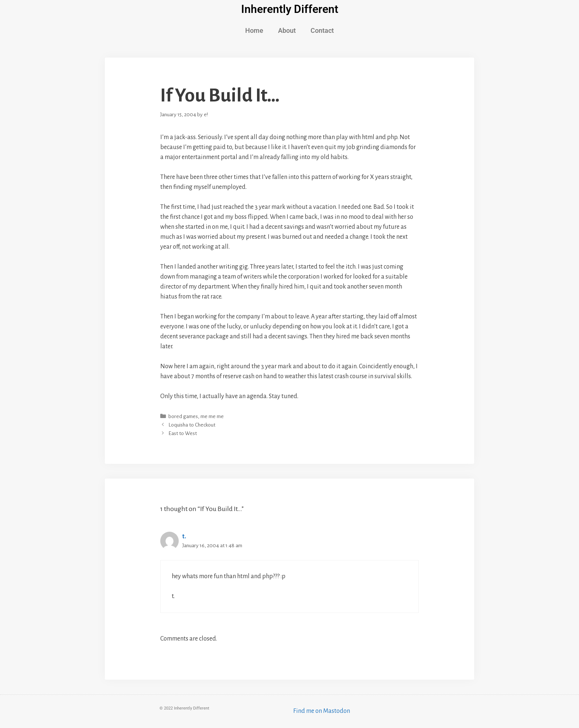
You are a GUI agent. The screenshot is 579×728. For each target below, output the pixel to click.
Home (254, 30)
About (287, 30)
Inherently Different (290, 9)
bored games (183, 416)
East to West (183, 433)
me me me (212, 416)
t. (184, 536)
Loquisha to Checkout (192, 425)
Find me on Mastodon (322, 711)
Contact (322, 30)
